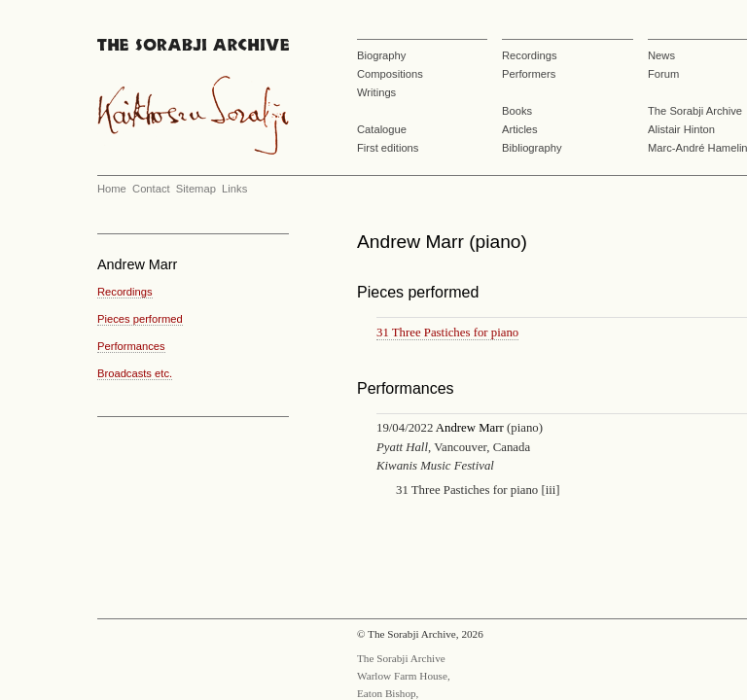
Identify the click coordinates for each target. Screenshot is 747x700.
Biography (381, 55)
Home (112, 189)
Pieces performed (140, 319)
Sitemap (196, 189)
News (661, 55)
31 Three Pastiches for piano (447, 332)
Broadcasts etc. (135, 373)
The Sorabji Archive (695, 111)
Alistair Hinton (681, 129)
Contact (151, 189)
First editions (388, 148)
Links (234, 189)
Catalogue (382, 129)
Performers (529, 74)
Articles (520, 129)
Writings (376, 92)
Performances (131, 346)
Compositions (390, 74)
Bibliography (532, 148)
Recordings (530, 55)
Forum (663, 74)
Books (517, 111)
